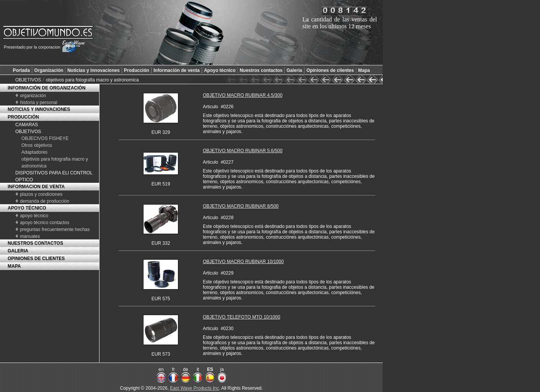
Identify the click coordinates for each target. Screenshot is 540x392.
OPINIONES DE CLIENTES (36, 259)
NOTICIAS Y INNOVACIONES (39, 109)
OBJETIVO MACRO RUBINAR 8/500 (241, 206)
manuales (30, 236)
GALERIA (18, 251)
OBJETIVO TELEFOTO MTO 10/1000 (241, 317)
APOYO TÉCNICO (27, 208)
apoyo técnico (34, 216)
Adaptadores (34, 152)
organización (33, 96)
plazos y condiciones (41, 194)
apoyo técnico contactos (45, 223)
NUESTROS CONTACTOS (35, 243)
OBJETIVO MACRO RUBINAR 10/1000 (243, 262)
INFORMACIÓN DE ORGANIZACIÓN (46, 88)
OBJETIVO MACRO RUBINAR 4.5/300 (243, 95)
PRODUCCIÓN (23, 117)
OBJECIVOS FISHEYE (45, 138)
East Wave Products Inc (194, 388)
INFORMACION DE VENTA (36, 187)
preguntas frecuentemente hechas (55, 229)
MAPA (14, 266)
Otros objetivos (37, 145)
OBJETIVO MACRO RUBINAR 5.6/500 (243, 151)
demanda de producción (45, 201)
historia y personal (38, 102)
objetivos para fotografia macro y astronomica (92, 80)
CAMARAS (27, 125)
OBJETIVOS (28, 80)
